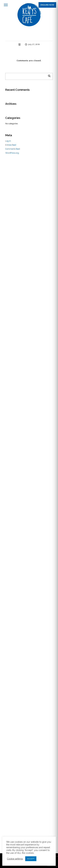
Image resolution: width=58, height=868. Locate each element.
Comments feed (13, 149)
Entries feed (11, 145)
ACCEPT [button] (31, 859)
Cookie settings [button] (15, 859)
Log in (8, 141)
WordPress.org (12, 153)
